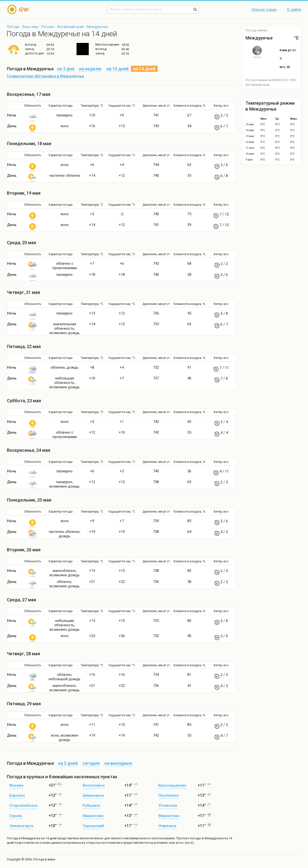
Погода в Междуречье (24, 838)
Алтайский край (70, 27)
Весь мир (30, 27)
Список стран (264, 10)
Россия (48, 27)
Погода (13, 27)
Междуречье (97, 27)
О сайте (294, 10)
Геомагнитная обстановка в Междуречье (45, 76)
